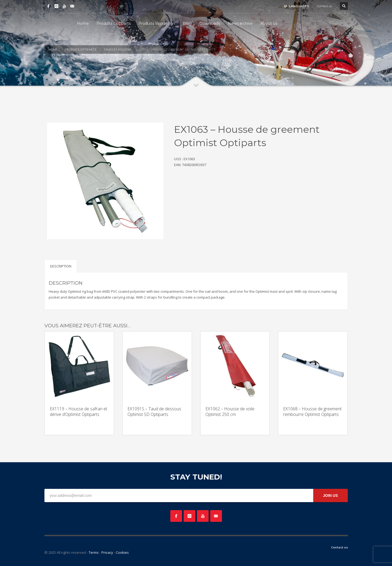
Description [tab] (61, 266)
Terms (94, 552)
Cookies (122, 552)
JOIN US (330, 495)
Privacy (107, 552)
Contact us (324, 6)
